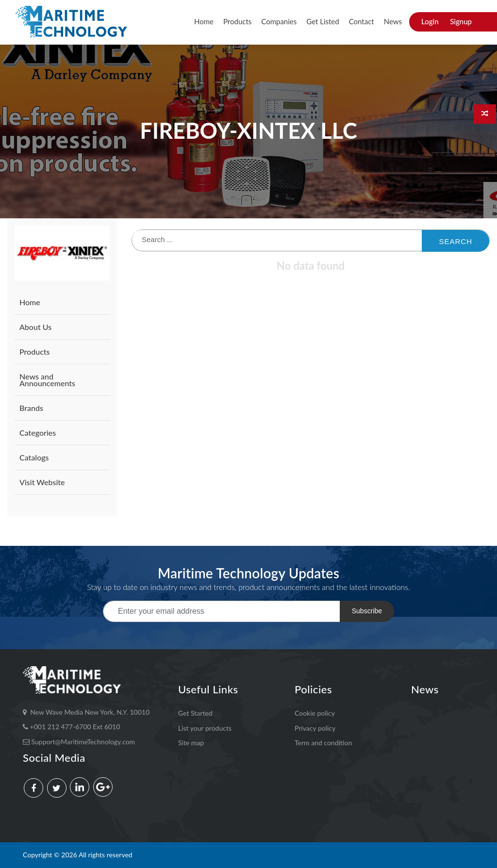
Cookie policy (315, 713)
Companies (279, 21)
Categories (38, 433)
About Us (35, 327)
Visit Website (42, 482)
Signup (461, 21)
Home (204, 21)
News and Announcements (47, 380)
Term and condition (323, 743)
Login (430, 21)
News (393, 21)
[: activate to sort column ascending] (311, 260)
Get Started (195, 713)
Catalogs (34, 457)
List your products (205, 728)
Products (237, 21)
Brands (31, 408)
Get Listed (323, 21)
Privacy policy (315, 728)
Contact (362, 21)
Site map (191, 743)
